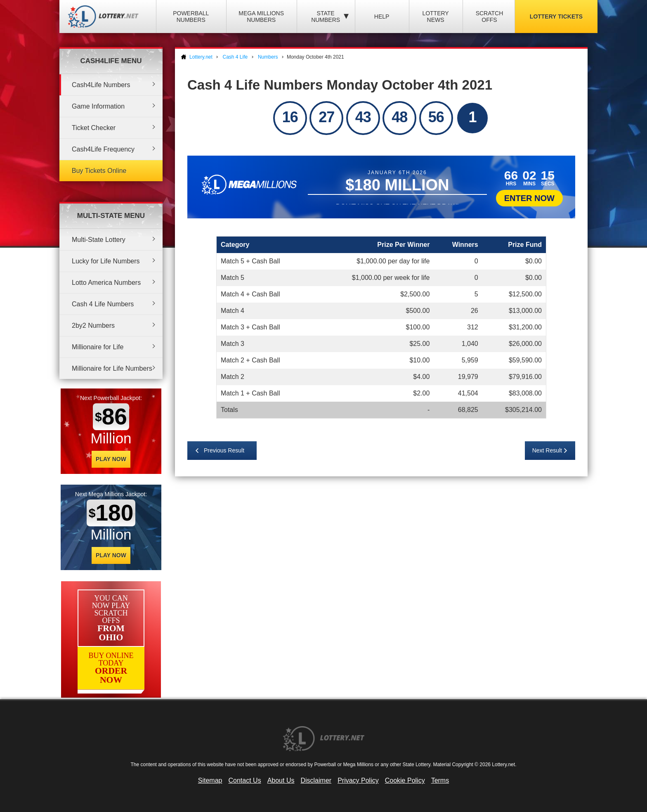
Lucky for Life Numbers (106, 261)
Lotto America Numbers (106, 283)
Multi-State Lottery (99, 240)
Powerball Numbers (191, 17)
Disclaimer (316, 780)
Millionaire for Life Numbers (112, 368)
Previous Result (224, 450)
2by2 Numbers (93, 326)
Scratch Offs (490, 17)
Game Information (98, 106)
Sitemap (210, 780)
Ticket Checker (94, 128)
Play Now (111, 459)
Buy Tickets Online (99, 171)
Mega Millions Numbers (261, 17)
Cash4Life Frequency (103, 149)
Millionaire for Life (98, 347)
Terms (440, 780)
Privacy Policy (358, 780)
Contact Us (245, 780)
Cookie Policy (405, 780)
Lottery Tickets (556, 17)
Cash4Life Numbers (101, 85)
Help (382, 17)
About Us (281, 780)
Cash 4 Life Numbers (103, 304)
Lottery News (435, 17)
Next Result (547, 450)
